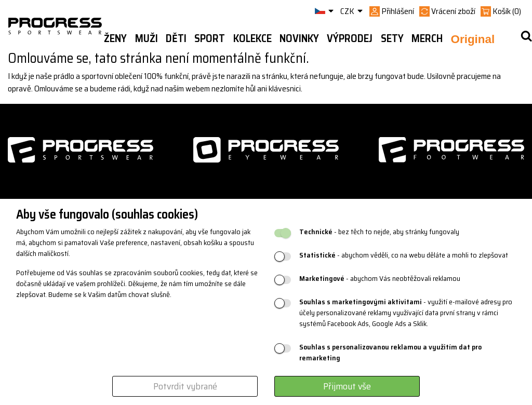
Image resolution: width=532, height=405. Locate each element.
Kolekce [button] (252, 38)
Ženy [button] (115, 38)
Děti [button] (176, 38)
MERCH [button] (427, 38)
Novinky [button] (299, 38)
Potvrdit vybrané (185, 386)
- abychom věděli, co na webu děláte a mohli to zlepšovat (404, 255)
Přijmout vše (347, 386)
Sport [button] (210, 38)
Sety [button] (392, 38)
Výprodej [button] (350, 38)
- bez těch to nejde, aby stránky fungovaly (379, 232)
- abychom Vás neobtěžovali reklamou (380, 279)
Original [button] (473, 39)
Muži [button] (147, 38)
